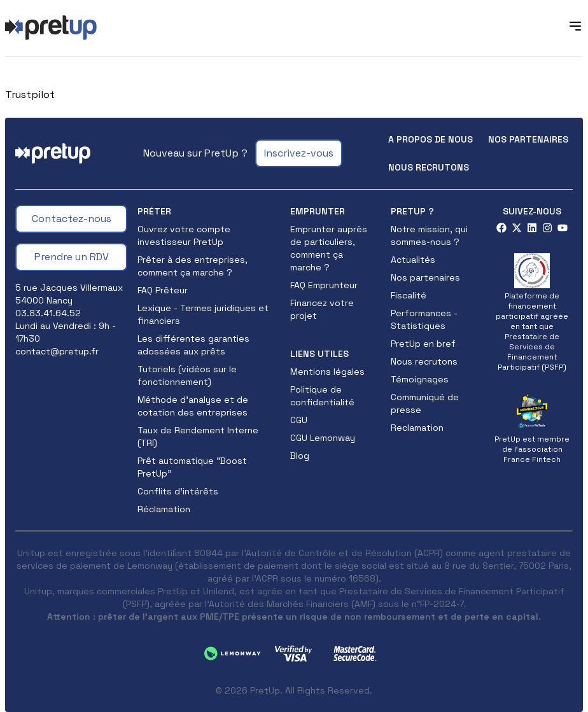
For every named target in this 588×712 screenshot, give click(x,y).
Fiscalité (409, 295)
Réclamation (164, 509)
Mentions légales (327, 372)
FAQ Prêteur (163, 290)
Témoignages (420, 379)
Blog (300, 456)
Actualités (413, 260)
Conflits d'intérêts (178, 491)
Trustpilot (30, 94)
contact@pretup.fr (57, 351)
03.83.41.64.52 (48, 313)
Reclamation (417, 428)
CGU (299, 420)
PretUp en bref (423, 344)
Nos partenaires (528, 139)
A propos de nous (430, 139)
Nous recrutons (429, 167)
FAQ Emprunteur (324, 285)
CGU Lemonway (323, 438)
